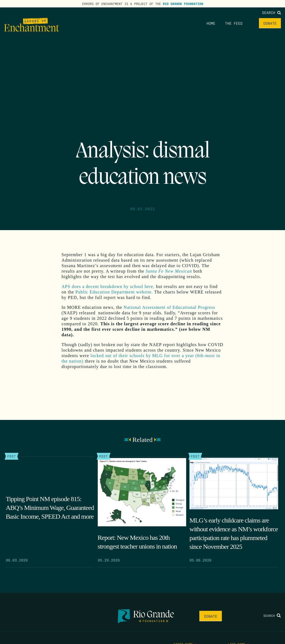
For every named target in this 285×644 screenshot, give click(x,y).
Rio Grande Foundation (183, 4)
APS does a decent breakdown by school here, (108, 286)
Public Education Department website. (114, 292)
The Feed (234, 23)
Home (211, 23)
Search (271, 12)
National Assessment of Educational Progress (169, 307)
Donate (270, 23)
